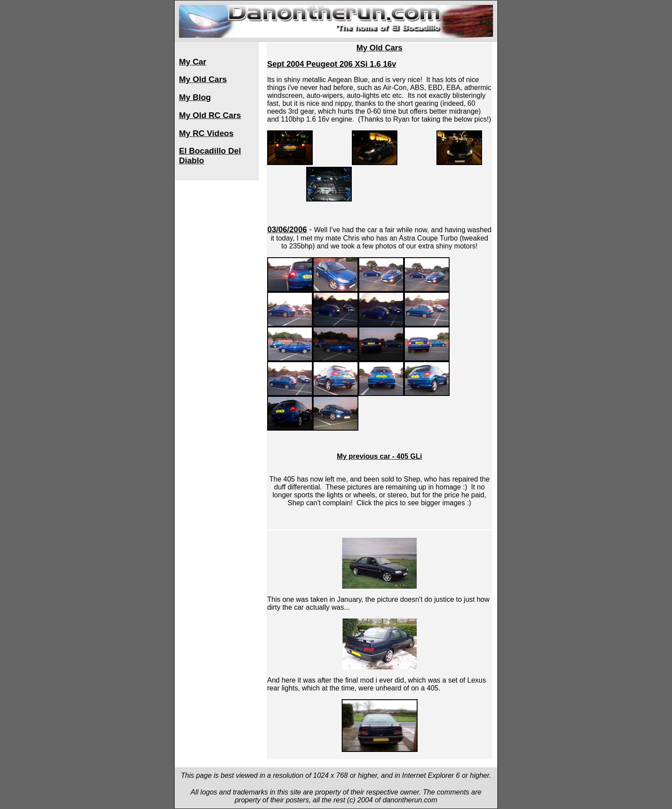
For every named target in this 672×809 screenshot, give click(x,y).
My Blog (195, 97)
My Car (193, 62)
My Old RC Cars (210, 115)
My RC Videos (206, 133)
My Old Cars (203, 79)
